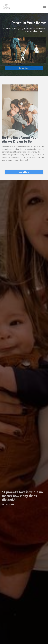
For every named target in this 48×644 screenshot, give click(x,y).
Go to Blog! (24, 68)
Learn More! (24, 172)
